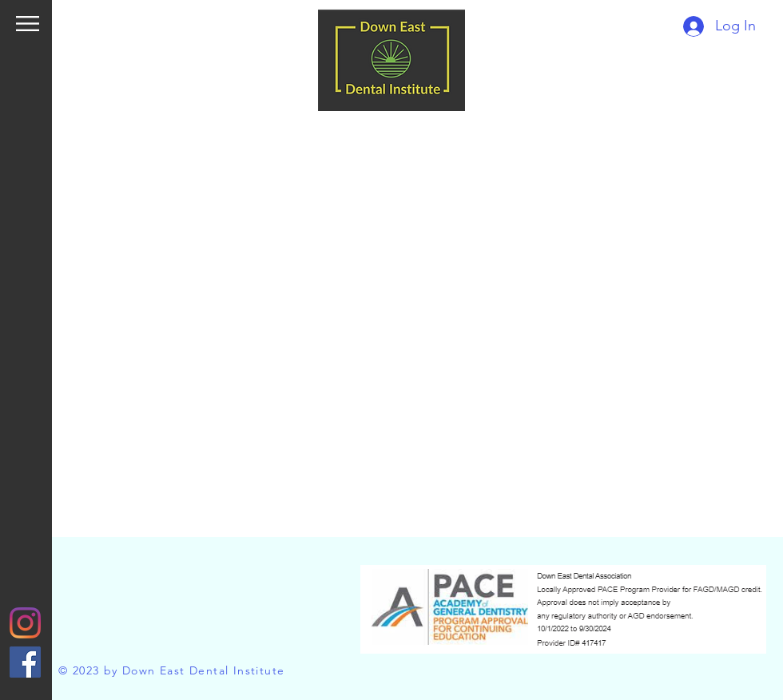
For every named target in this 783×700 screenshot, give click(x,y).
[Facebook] (25, 662)
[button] (28, 24)
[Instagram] (25, 623)
